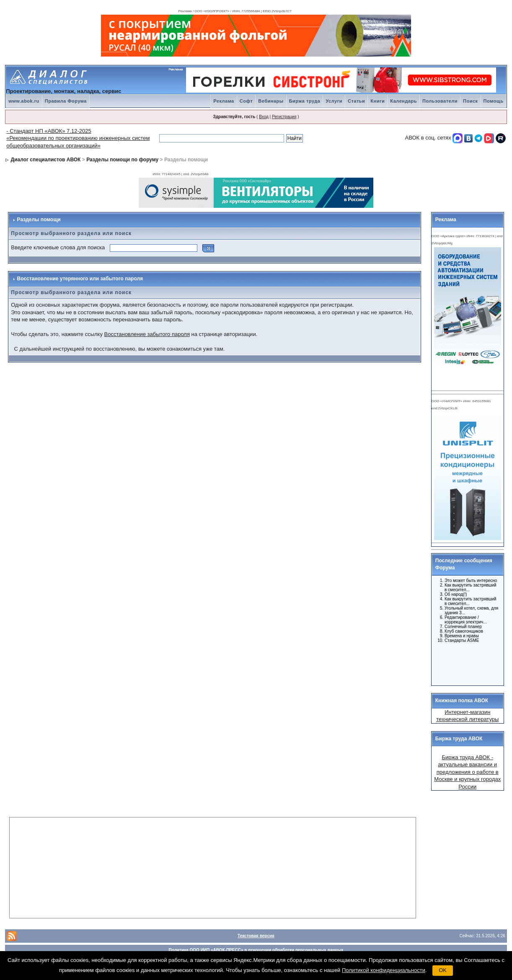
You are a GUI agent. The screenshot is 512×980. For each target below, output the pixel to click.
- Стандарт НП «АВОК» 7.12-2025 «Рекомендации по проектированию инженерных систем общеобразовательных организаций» (78, 138)
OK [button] (443, 970)
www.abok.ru (24, 101)
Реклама (224, 101)
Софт (246, 101)
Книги (378, 101)
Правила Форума (66, 101)
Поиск (471, 101)
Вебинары (271, 101)
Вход (264, 117)
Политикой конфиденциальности (384, 970)
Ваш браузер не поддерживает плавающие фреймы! (466, 476)
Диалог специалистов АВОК (46, 160)
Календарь (403, 101)
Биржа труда (305, 101)
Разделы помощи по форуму (122, 160)
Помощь (494, 101)
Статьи (356, 101)
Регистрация (284, 117)
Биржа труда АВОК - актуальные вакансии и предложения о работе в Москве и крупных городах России (467, 772)
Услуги (334, 101)
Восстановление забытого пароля (147, 334)
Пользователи (440, 101)
